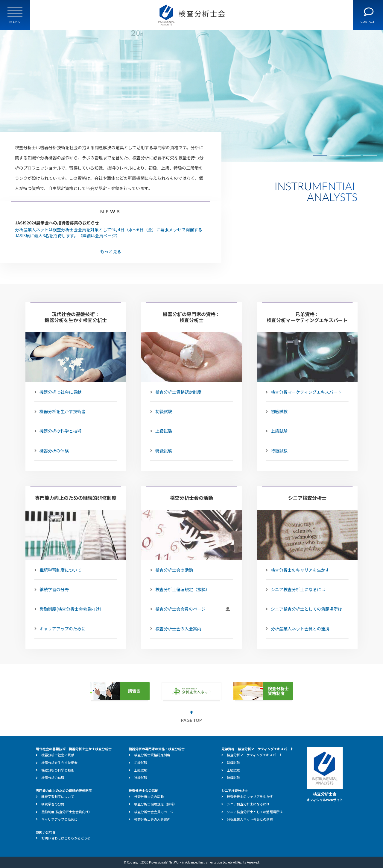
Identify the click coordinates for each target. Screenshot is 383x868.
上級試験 (161, 431)
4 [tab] (370, 156)
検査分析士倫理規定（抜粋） (180, 589)
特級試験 (161, 451)
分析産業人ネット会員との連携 (298, 629)
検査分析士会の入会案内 (176, 629)
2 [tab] (337, 156)
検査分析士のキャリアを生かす (298, 570)
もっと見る (111, 251)
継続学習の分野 (52, 589)
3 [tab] (353, 156)
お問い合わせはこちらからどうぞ (63, 838)
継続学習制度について (58, 570)
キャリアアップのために (60, 629)
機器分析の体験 (52, 451)
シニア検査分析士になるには (295, 589)
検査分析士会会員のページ (190, 609)
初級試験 (161, 411)
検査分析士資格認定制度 (176, 392)
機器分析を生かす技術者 (60, 411)
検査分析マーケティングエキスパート (304, 392)
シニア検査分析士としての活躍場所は (304, 609)
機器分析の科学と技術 (58, 431)
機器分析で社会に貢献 (58, 392)
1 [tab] (320, 156)
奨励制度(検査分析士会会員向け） (69, 609)
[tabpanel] (191, 96)
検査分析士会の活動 (172, 570)
